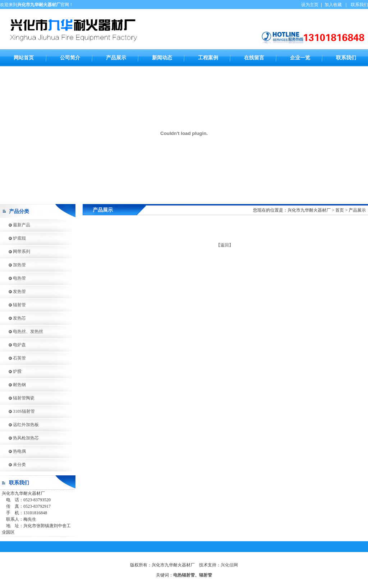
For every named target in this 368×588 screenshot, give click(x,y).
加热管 (13, 265)
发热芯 (13, 318)
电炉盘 (13, 345)
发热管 (13, 291)
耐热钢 (13, 385)
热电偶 (13, 451)
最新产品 (15, 225)
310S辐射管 (17, 411)
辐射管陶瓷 (17, 398)
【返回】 (225, 245)
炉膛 (11, 371)
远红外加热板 (19, 425)
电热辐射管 (184, 575)
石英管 (13, 358)
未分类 (13, 465)
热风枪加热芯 (19, 438)
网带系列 (15, 252)
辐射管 (13, 305)
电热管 (13, 278)
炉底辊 (13, 238)
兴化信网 (229, 565)
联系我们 (359, 5)
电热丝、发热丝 (22, 331)
